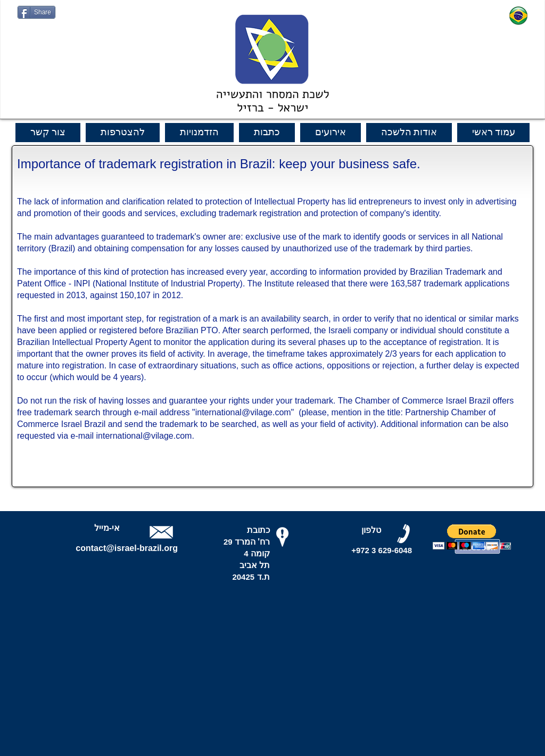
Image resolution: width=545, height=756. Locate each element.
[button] (472, 537)
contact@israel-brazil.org (127, 548)
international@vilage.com (243, 412)
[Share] (36, 12)
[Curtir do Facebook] (38, 24)
